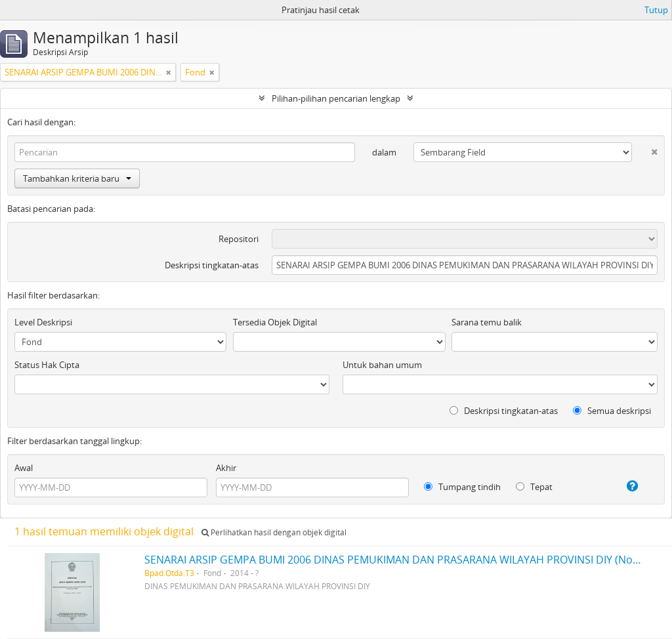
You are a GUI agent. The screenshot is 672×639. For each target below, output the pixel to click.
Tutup (656, 10)
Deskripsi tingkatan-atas (212, 265)
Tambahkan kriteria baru (77, 178)
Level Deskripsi (43, 322)
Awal (24, 468)
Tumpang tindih (462, 487)
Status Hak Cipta (47, 365)
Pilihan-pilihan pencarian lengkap (336, 98)
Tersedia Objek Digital (275, 322)
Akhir (226, 468)
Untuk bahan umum (382, 365)
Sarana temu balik (487, 322)
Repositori (239, 239)
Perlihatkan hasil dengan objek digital (274, 532)
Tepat (534, 487)
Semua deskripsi (612, 411)
